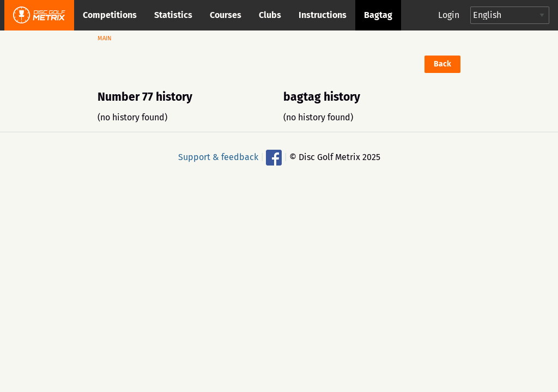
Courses (226, 15)
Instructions (323, 15)
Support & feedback (218, 157)
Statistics (173, 15)
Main (105, 38)
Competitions (110, 15)
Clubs (270, 15)
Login (449, 15)
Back (442, 64)
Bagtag (378, 15)
